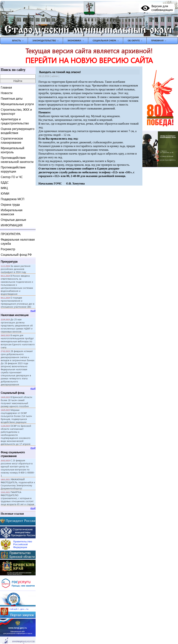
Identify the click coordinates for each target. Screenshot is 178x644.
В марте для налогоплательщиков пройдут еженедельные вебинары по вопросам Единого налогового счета (18, 341)
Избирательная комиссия (12, 212)
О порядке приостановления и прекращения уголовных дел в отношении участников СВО (18, 302)
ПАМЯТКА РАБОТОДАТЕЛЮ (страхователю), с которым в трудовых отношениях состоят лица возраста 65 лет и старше (17, 498)
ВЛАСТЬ (16, 41)
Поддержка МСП (12, 199)
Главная (6, 87)
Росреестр (8, 249)
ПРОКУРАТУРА (11, 234)
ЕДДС (5, 182)
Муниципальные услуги (17, 104)
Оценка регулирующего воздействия (18, 131)
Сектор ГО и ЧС (12, 177)
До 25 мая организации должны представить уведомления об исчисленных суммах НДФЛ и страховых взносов (17, 325)
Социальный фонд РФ (16, 255)
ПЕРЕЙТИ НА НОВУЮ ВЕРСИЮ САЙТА (89, 60)
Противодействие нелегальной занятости (17, 160)
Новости (7, 93)
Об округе (134, 41)
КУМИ (5, 193)
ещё (33, 310)
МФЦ (4, 188)
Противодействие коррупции (13, 169)
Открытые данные (13, 220)
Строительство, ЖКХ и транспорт (16, 112)
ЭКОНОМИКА (74, 41)
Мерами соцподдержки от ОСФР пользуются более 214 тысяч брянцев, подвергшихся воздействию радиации (16, 416)
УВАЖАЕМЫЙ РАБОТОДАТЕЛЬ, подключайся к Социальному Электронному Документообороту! (18, 484)
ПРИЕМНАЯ (157, 41)
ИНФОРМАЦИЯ (12, 225)
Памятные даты (12, 98)
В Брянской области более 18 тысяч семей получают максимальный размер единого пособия (16, 402)
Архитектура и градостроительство (15, 121)
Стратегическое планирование (12, 140)
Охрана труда (10, 205)
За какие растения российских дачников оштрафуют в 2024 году (16, 269)
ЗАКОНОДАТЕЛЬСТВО (44, 41)
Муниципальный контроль (12, 150)
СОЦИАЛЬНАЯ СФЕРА (105, 41)
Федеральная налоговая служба (18, 242)
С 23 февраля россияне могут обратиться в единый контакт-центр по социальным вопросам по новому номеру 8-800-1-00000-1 (18, 468)
